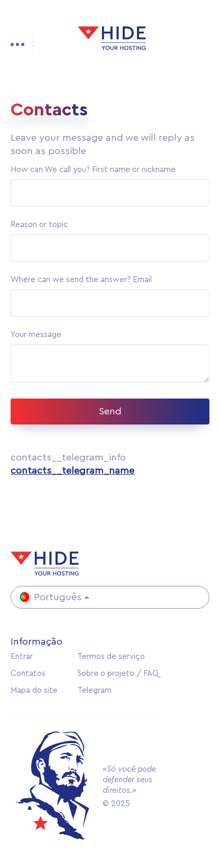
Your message (36, 335)
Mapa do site (34, 690)
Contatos (28, 673)
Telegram (94, 690)
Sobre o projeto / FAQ (118, 673)
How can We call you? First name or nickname (93, 170)
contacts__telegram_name (72, 471)
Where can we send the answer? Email (81, 280)
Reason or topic (39, 225)
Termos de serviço (111, 657)
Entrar (22, 657)
